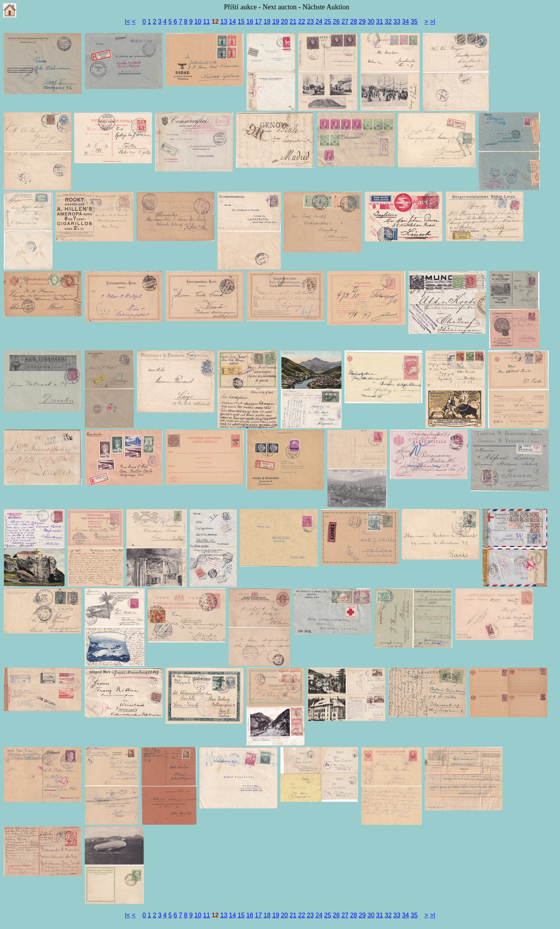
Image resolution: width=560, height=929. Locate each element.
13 (224, 22)
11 (206, 22)
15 (241, 22)
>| (432, 22)
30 (371, 22)
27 (345, 22)
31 (380, 22)
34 (406, 22)
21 (293, 22)
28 (353, 22)
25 (328, 22)
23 (310, 22)
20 (284, 22)
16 (250, 22)
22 (302, 22)
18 (267, 22)
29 (362, 22)
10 (198, 22)
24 (319, 22)
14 (233, 22)
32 (388, 22)
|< (128, 22)
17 (259, 22)
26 (336, 22)
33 (397, 22)
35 (414, 22)
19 (276, 22)
